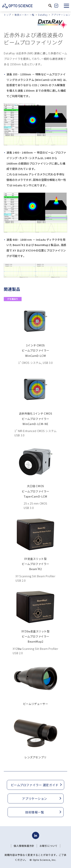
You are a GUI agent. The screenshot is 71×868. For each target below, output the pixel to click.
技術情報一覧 (35, 812)
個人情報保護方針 (24, 846)
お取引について (49, 846)
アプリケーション (61, 15)
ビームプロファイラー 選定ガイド (35, 785)
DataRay (43, 15)
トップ (7, 15)
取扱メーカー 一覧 (24, 15)
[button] (66, 6)
